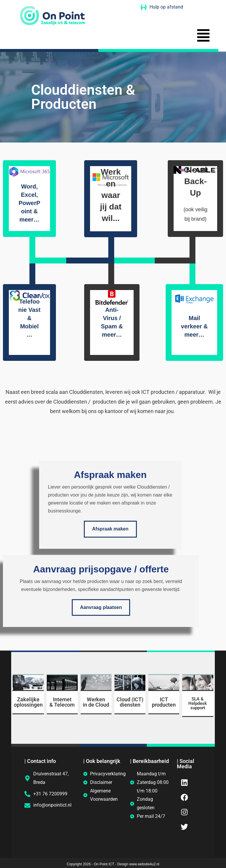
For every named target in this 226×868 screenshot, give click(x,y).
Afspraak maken (110, 529)
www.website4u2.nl (144, 864)
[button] (204, 37)
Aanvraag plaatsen (101, 608)
